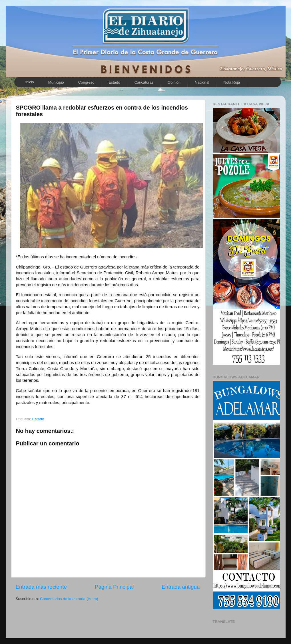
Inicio (30, 82)
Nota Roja (232, 82)
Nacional (202, 82)
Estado (114, 82)
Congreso (86, 82)
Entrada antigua (181, 587)
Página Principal (114, 587)
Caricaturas (144, 82)
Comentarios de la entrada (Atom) (69, 599)
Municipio (56, 82)
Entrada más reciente (41, 587)
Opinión (174, 82)
